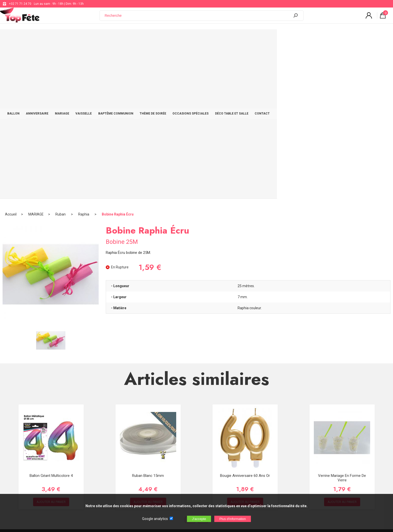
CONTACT (330, 38)
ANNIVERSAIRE (88, 38)
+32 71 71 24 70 (20, 4)
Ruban (61, 54)
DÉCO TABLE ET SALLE (297, 38)
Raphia (84, 54)
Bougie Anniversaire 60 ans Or (245, 315)
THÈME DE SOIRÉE (213, 38)
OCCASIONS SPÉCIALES (253, 38)
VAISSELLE (139, 38)
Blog (161, 445)
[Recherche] (198, 18)
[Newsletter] (102, 472)
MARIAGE (115, 38)
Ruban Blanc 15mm (148, 315)
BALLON (62, 38)
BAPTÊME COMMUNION (174, 38)
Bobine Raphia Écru (118, 54)
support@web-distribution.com (179, 433)
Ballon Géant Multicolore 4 (51, 315)
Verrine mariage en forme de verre (342, 317)
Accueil (11, 54)
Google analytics (155, 519)
